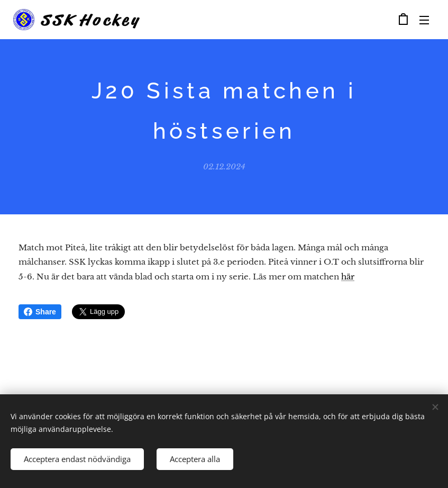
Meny (424, 20)
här (348, 276)
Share (40, 312)
